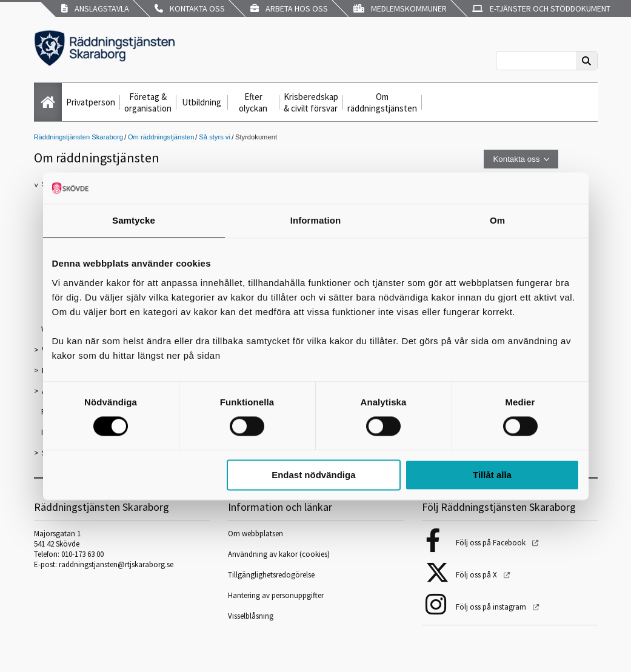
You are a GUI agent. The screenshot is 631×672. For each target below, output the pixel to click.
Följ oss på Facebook (492, 543)
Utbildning (202, 102)
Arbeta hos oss (289, 8)
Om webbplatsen (255, 534)
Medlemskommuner (400, 8)
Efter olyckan (253, 102)
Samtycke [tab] (134, 220)
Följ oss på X (477, 575)
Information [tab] (316, 220)
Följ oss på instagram (492, 607)
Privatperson (91, 102)
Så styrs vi (215, 137)
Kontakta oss (190, 8)
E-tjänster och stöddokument (541, 8)
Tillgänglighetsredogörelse (271, 575)
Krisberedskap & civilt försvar (311, 102)
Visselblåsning (251, 616)
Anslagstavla (95, 8)
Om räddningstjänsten (382, 102)
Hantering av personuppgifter (276, 595)
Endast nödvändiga (313, 475)
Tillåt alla (492, 475)
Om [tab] (497, 220)
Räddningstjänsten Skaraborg (78, 137)
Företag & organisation (148, 102)
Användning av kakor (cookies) (280, 554)
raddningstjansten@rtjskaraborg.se (116, 564)
